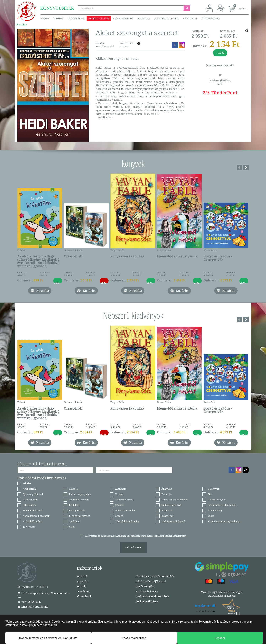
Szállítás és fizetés (166, 19)
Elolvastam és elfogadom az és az (136, 536)
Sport (211, 516)
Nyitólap (22, 24)
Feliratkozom (133, 547)
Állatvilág (167, 489)
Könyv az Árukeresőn (205, 611)
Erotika (119, 494)
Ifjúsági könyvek (217, 500)
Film (210, 494)
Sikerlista (143, 19)
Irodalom (74, 505)
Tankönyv (75, 521)
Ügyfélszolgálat (145, 586)
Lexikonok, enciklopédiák (222, 505)
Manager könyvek (33, 510)
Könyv (45, 19)
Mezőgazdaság (77, 510)
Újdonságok (76, 18)
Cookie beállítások (147, 601)
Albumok (120, 489)
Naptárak (167, 510)
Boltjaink (82, 576)
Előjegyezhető (123, 18)
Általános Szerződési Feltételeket (134, 536)
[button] (239, 7)
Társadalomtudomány (127, 521)
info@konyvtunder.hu (33, 607)
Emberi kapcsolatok (80, 494)
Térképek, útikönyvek (174, 521)
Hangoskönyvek (124, 500)
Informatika (29, 505)
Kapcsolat (190, 18)
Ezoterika (167, 494)
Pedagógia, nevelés (79, 516)
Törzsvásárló (211, 18)
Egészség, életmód (33, 494)
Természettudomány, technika (224, 521)
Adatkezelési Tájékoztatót (172, 536)
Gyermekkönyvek (79, 500)
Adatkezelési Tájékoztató (151, 581)
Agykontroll (29, 489)
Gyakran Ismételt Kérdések (152, 596)
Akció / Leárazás (99, 19)
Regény (119, 516)
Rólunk (81, 586)
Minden (27, 483)
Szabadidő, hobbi (32, 521)
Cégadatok (83, 591)
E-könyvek (214, 489)
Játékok (119, 505)
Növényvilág (215, 510)
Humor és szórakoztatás (175, 500)
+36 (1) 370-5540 (29, 602)
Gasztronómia (30, 500)
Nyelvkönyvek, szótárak (36, 516)
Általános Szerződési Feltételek (155, 576)
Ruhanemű (167, 516)
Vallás (72, 527)
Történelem (29, 527)
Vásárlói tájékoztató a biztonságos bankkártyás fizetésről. (222, 594)
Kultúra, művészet (171, 505)
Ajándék (58, 18)
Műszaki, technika (125, 510)
